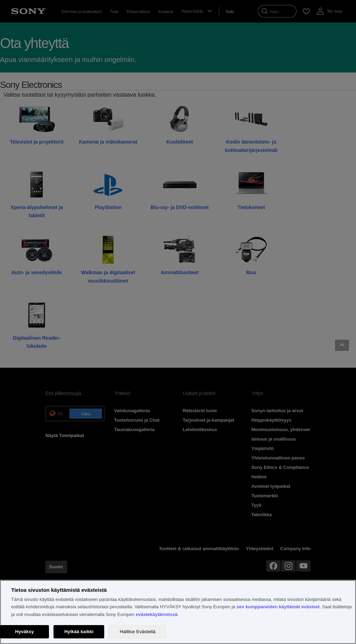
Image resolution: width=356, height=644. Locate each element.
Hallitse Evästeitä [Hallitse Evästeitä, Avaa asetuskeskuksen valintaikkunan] (137, 632)
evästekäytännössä (156, 614)
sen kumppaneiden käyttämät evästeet (278, 607)
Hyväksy (24, 632)
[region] (178, 612)
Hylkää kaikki (79, 632)
